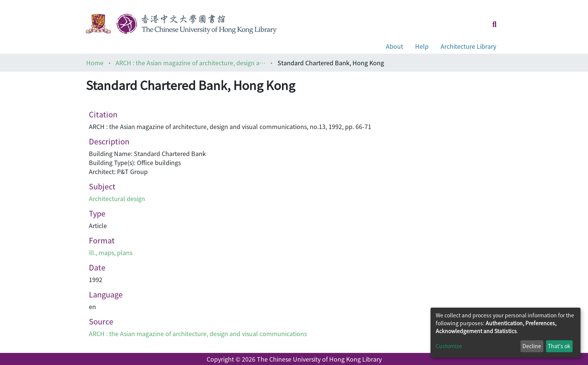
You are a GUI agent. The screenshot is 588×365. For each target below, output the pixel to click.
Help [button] (422, 46)
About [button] (394, 46)
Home (95, 63)
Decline (532, 346)
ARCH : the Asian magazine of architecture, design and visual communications (190, 63)
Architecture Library (468, 46)
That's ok (559, 346)
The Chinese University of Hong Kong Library (319, 359)
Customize (449, 346)
